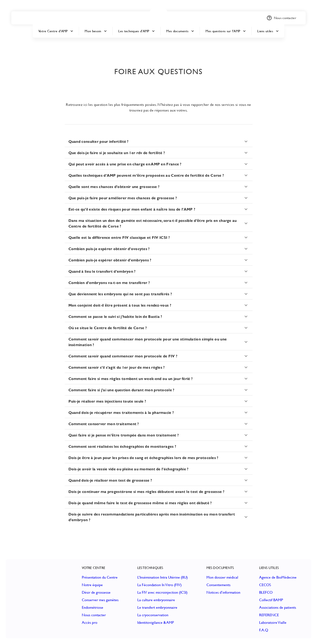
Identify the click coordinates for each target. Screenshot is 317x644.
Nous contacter (281, 18)
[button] (158, 15)
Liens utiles (268, 31)
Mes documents (180, 31)
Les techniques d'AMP (137, 31)
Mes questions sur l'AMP (226, 31)
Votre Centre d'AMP (56, 31)
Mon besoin (96, 31)
